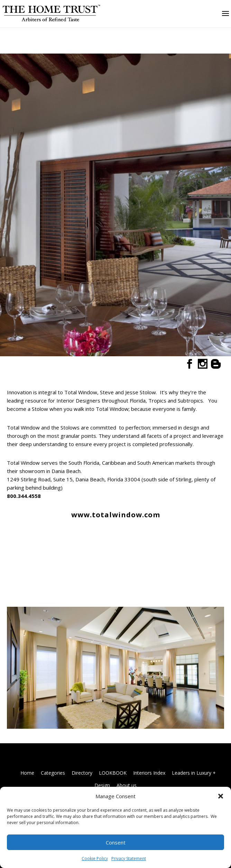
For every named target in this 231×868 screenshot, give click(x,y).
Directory (82, 773)
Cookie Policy (95, 858)
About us (127, 785)
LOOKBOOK (113, 773)
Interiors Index (149, 773)
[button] (221, 796)
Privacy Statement (129, 858)
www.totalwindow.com (116, 515)
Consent (116, 842)
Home (27, 773)
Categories (53, 773)
